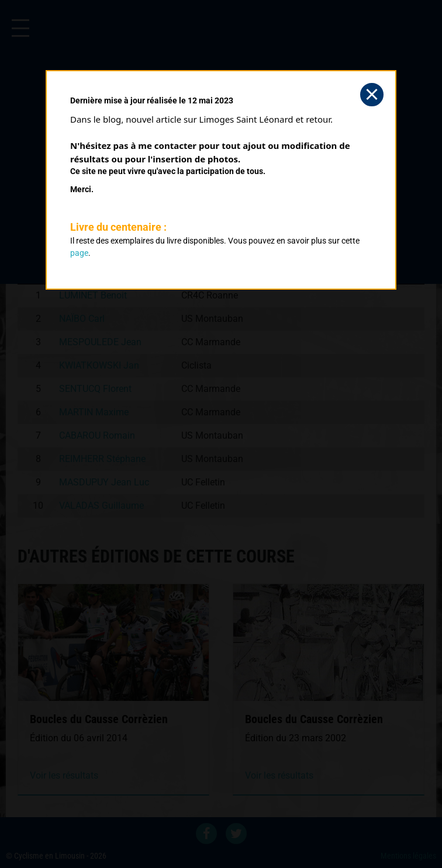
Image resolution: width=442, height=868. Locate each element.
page (79, 253)
